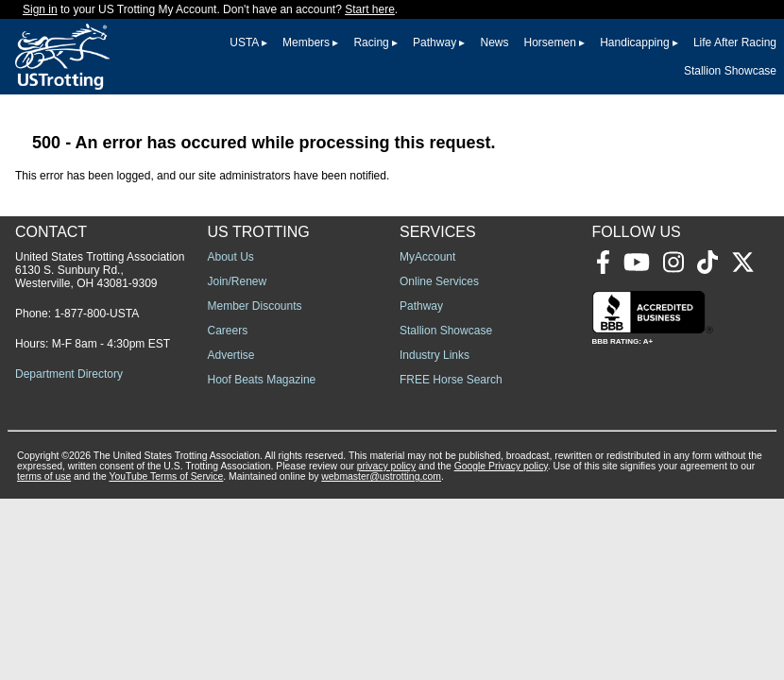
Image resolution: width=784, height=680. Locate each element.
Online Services (439, 281)
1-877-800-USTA (96, 314)
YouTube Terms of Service (166, 476)
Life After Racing (735, 42)
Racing (371, 42)
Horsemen (550, 42)
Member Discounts (255, 306)
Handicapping (634, 42)
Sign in (40, 9)
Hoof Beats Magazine (262, 380)
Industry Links (435, 355)
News (494, 42)
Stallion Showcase (730, 71)
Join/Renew (238, 281)
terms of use (44, 476)
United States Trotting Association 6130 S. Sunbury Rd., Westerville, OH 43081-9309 (100, 270)
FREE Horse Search (451, 380)
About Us (231, 257)
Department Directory (69, 374)
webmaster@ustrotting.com (381, 476)
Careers (228, 331)
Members (306, 42)
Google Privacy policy (501, 466)
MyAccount (427, 257)
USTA (244, 42)
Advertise (231, 355)
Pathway (435, 42)
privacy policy (386, 466)
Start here (370, 9)
